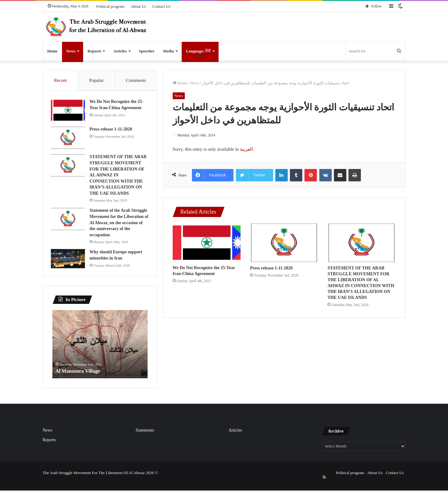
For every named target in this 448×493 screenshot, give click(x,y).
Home (53, 51)
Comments (136, 80)
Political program (111, 6)
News (71, 51)
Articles (120, 51)
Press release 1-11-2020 (271, 268)
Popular (96, 80)
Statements (145, 439)
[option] (100, 353)
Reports (94, 51)
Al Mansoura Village (80, 380)
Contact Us (161, 6)
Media (169, 51)
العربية (246, 149)
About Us (138, 6)
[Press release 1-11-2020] (284, 243)
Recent (60, 80)
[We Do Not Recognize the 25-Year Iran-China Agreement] (207, 243)
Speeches (147, 51)
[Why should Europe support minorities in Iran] (69, 266)
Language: (198, 51)
